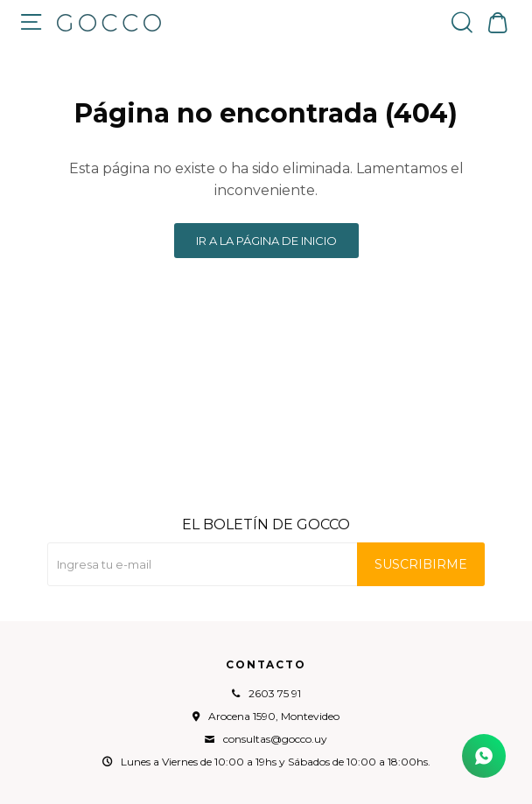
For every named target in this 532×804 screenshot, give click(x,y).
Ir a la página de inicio (266, 241)
